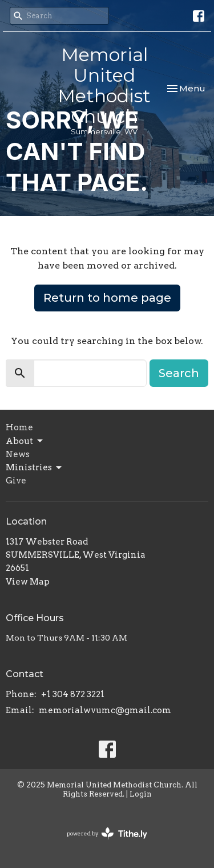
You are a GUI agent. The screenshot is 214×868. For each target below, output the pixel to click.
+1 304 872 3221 (73, 694)
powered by (107, 833)
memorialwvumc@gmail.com (105, 710)
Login (141, 794)
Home (19, 427)
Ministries (35, 468)
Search (179, 373)
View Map (28, 582)
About (25, 441)
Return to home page (107, 298)
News (18, 454)
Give (16, 481)
